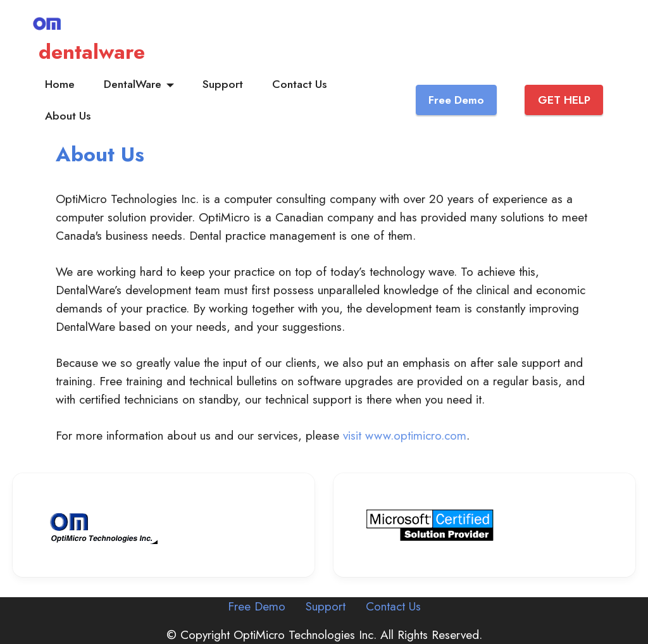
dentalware (92, 52)
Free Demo (456, 100)
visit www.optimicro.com (405, 435)
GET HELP (564, 100)
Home (60, 84)
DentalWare (133, 84)
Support (223, 84)
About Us (68, 116)
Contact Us (299, 84)
